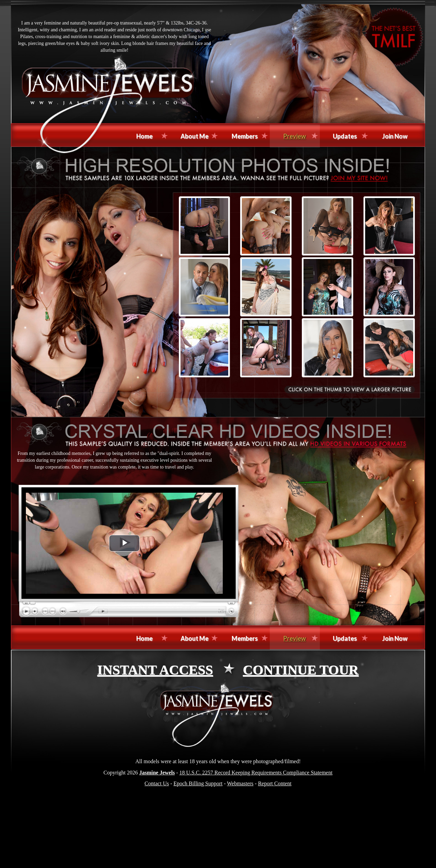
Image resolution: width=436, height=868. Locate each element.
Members (245, 136)
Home (144, 136)
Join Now (395, 136)
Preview (295, 136)
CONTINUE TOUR (301, 670)
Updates (345, 136)
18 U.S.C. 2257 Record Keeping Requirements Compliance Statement (256, 773)
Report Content (275, 783)
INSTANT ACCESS (155, 670)
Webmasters (240, 783)
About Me (194, 136)
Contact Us (157, 783)
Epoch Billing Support (198, 783)
